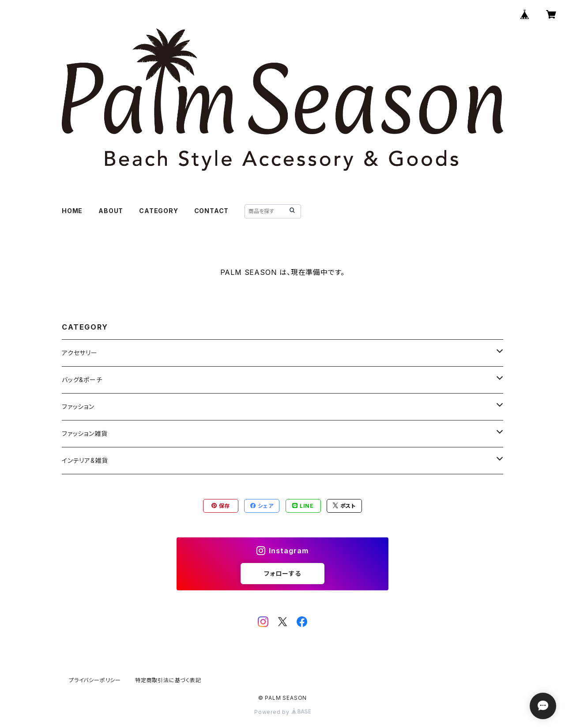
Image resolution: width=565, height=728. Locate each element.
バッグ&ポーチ (82, 380)
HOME (72, 211)
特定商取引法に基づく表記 (168, 680)
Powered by (282, 712)
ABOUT (111, 211)
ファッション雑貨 (85, 433)
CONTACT (212, 211)
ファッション (78, 407)
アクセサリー (80, 353)
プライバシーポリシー (95, 680)
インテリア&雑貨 (85, 460)
